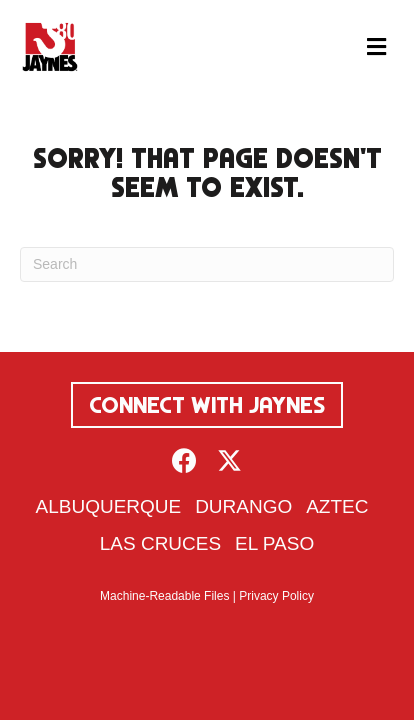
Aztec (337, 506)
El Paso (274, 543)
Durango (243, 506)
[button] (184, 460)
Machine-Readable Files (164, 596)
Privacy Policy (276, 596)
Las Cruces (160, 543)
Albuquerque (109, 506)
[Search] (207, 264)
